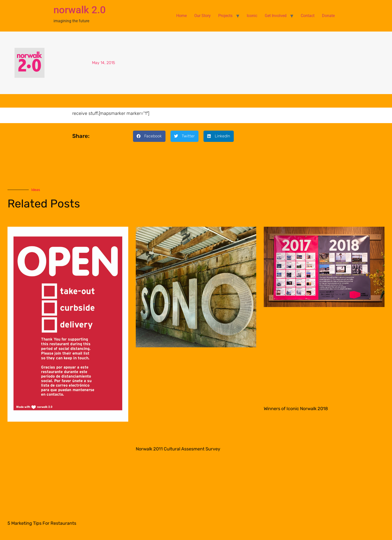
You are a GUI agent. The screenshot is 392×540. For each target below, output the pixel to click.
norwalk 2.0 (80, 10)
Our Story (202, 16)
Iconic (252, 16)
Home (181, 16)
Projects (225, 16)
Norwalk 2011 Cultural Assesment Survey (178, 449)
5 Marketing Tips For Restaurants (42, 523)
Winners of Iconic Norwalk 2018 (296, 409)
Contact (308, 16)
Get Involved (276, 16)
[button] (149, 136)
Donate (328, 16)
